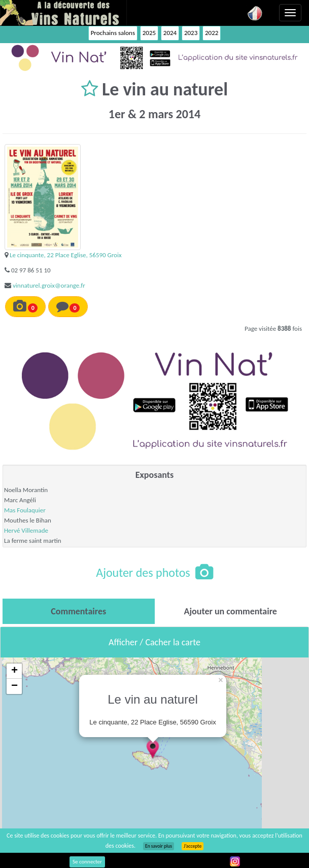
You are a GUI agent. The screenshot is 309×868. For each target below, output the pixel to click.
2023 (191, 33)
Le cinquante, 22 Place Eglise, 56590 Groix (66, 255)
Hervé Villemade (26, 530)
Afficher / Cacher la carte (154, 642)
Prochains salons (113, 33)
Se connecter (87, 862)
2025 (149, 33)
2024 (170, 33)
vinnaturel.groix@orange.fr (49, 285)
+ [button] (14, 671)
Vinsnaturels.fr (63, 13)
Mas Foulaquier (25, 510)
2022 (212, 33)
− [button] (14, 686)
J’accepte (193, 846)
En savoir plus (159, 846)
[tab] (79, 611)
